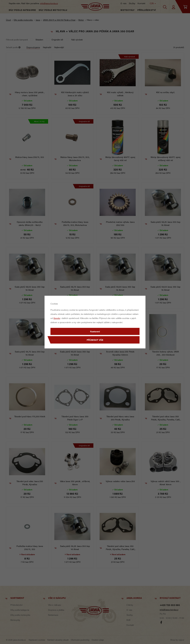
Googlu (57, 318)
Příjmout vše (95, 340)
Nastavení (95, 331)
